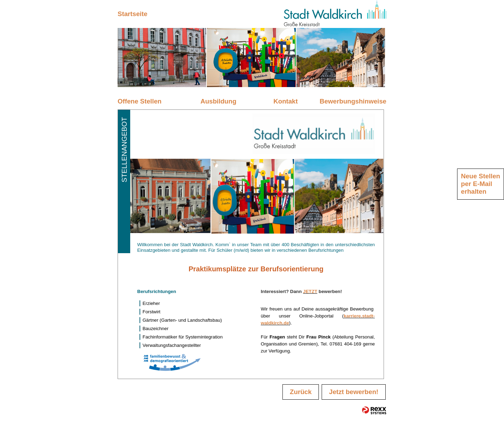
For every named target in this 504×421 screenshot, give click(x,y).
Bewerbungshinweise (353, 101)
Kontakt (285, 101)
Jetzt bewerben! (354, 392)
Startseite (132, 14)
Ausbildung (219, 101)
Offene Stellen (139, 101)
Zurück (301, 392)
